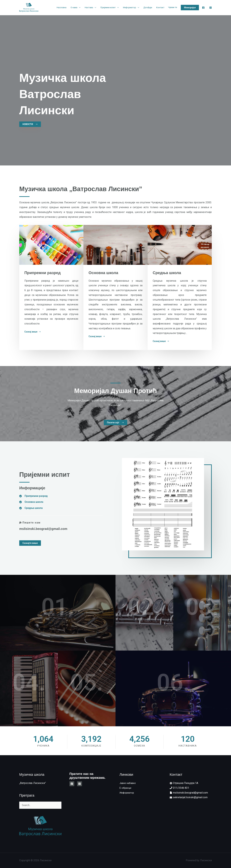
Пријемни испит (108, 7)
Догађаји (148, 7)
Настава (89, 7)
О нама (74, 7)
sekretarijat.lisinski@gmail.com (190, 797)
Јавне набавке (128, 783)
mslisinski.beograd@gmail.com (43, 529)
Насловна (62, 7)
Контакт (160, 7)
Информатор (130, 7)
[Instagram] (211, 8)
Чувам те (173, 7)
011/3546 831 (181, 788)
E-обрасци (126, 788)
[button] (190, 8)
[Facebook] (203, 8)
